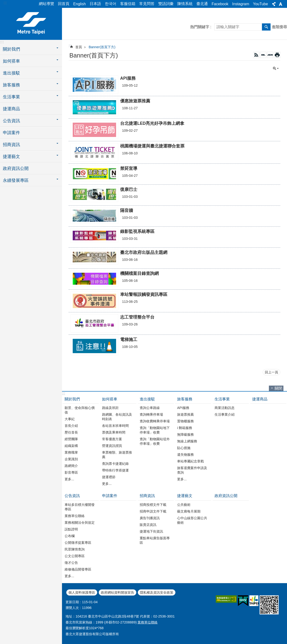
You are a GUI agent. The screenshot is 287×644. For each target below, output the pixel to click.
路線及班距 (110, 408)
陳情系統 (185, 4)
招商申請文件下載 (153, 511)
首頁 (79, 47)
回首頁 (64, 4)
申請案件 (11, 133)
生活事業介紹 (225, 414)
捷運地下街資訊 (151, 531)
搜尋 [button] (266, 27)
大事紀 (70, 419)
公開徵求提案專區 (78, 543)
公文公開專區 (75, 556)
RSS (256, 55)
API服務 (183, 408)
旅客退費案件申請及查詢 (192, 470)
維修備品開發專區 (78, 569)
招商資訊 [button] (11, 145)
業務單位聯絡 (75, 516)
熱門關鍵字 (200, 27)
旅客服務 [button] (11, 85)
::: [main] (70, 46)
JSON (270, 55)
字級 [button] (281, 4)
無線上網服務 (187, 441)
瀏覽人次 (72, 608)
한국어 (111, 4)
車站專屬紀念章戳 (190, 461)
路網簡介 (71, 466)
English (79, 4)
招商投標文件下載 (153, 505)
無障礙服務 (185, 435)
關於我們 (72, 399)
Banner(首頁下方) (102, 47)
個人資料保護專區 (82, 592)
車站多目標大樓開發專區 (80, 507)
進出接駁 (147, 399)
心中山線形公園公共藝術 (192, 520)
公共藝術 (184, 505)
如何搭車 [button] (11, 61)
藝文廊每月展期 (189, 511)
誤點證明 (71, 529)
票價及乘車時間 (114, 432)
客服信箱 (128, 4)
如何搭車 (110, 399)
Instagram (241, 4)
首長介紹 (71, 426)
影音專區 (71, 472)
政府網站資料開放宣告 (118, 592)
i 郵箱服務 (185, 428)
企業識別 (71, 459)
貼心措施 (184, 448)
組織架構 (71, 446)
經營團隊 (71, 439)
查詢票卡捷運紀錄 (115, 464)
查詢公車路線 (150, 408)
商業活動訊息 (225, 408)
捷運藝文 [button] (11, 157)
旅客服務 (185, 399)
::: (5, 3)
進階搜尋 (279, 27)
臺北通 (202, 4)
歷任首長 (71, 432)
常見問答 (147, 4)
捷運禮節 (109, 477)
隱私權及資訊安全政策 (157, 592)
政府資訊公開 (16, 168)
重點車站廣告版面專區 (155, 540)
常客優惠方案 (112, 439)
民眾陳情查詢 (75, 549)
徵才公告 (71, 563)
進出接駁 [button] (11, 73)
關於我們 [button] (11, 49)
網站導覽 (46, 4)
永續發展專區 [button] (16, 180)
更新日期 (72, 602)
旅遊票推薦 (185, 414)
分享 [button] (274, 4)
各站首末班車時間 (115, 426)
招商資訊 (147, 496)
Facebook (220, 4)
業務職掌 (71, 452)
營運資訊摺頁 (112, 446)
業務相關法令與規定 (80, 523)
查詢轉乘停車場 (151, 414)
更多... (69, 479)
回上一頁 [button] (272, 372)
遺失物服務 (185, 455)
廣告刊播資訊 (150, 518)
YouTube (260, 4)
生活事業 (222, 399)
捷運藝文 (185, 496)
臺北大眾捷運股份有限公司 (31, 23)
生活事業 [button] (11, 97)
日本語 (95, 4)
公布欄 (70, 536)
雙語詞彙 (166, 4)
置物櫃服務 (185, 421)
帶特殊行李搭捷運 (115, 470)
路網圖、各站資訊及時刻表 (117, 417)
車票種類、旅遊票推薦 (117, 455)
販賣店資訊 (148, 525)
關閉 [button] (276, 68)
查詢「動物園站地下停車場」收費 (155, 430)
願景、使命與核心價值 (80, 410)
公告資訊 (72, 496)
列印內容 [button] (277, 55)
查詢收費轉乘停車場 (155, 421)
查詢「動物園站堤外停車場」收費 (155, 441)
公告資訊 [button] (11, 121)
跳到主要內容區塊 (3, 3)
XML (263, 55)
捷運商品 (11, 109)
